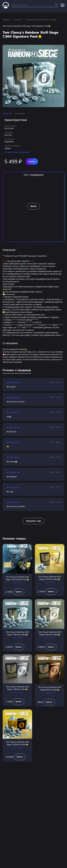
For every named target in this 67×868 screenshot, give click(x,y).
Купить (32, 162)
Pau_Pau (8, 135)
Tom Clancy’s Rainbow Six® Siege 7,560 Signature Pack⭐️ (27, 26)
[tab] (17, 371)
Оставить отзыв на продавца (17, 152)
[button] (63, 5)
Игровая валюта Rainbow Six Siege (41, 20)
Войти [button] (34, 206)
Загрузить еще (34, 521)
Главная (6, 20)
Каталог (18, 20)
